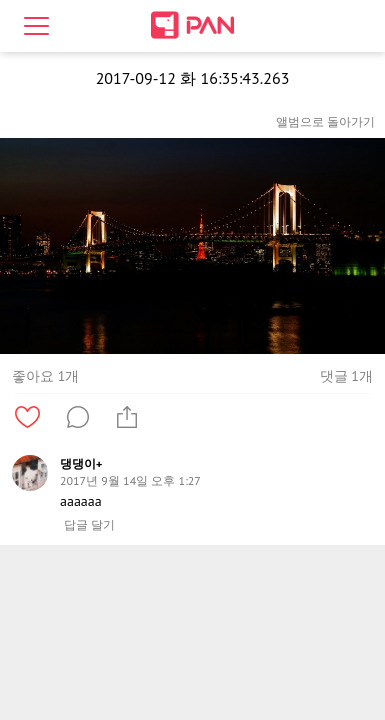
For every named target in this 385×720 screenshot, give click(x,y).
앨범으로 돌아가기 (325, 121)
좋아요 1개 (45, 376)
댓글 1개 (346, 376)
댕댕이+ (81, 463)
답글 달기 (89, 525)
